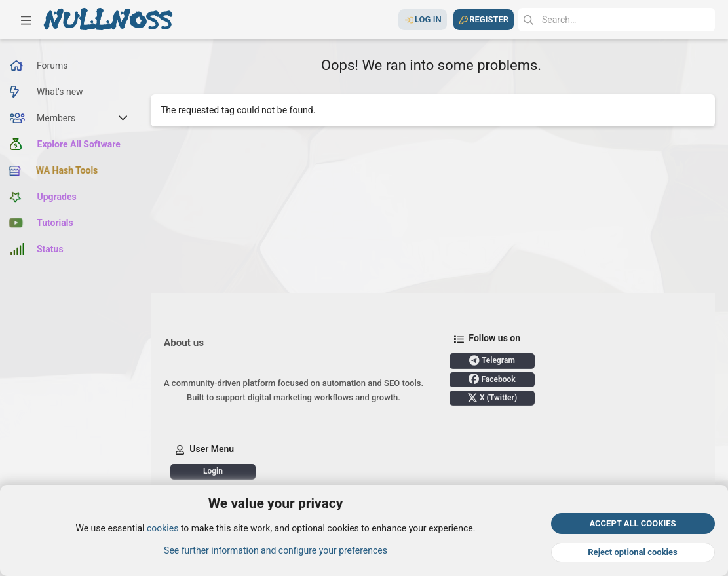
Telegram (492, 360)
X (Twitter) (492, 398)
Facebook (492, 379)
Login (213, 471)
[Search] (617, 20)
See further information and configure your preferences (276, 550)
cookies (163, 529)
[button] (26, 20)
